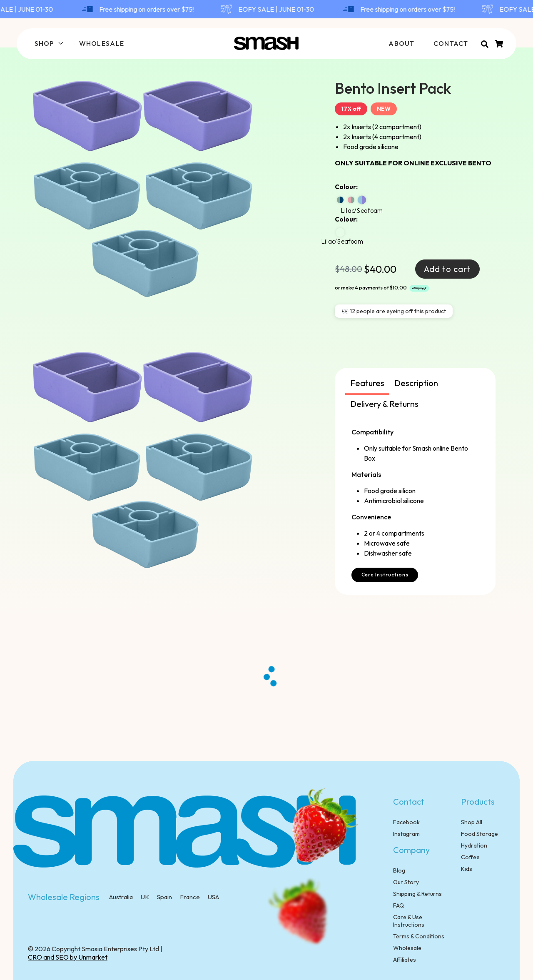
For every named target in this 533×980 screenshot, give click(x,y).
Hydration (474, 845)
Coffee (470, 857)
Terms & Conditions (419, 936)
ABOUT (401, 43)
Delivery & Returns (384, 404)
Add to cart (447, 269)
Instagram (406, 834)
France (189, 897)
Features (367, 383)
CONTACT (451, 43)
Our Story (406, 882)
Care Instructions (385, 575)
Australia (121, 897)
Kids (467, 869)
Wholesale (407, 948)
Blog (399, 870)
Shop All (472, 822)
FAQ (399, 905)
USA (213, 897)
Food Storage (479, 834)
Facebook (406, 822)
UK (144, 897)
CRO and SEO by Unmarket (68, 957)
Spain (164, 897)
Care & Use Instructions (409, 921)
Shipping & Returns (417, 894)
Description (416, 383)
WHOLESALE (102, 43)
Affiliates (405, 960)
